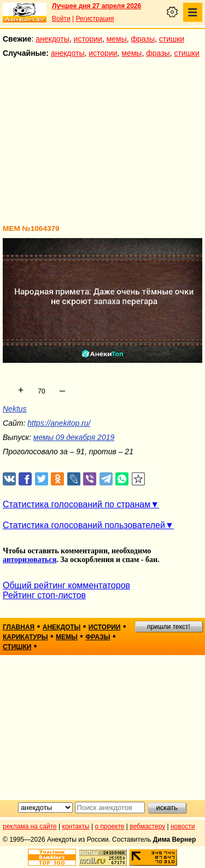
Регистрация (95, 19)
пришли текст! (169, 627)
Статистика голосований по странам (77, 504)
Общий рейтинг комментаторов (66, 585)
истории (88, 39)
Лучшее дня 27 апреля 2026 (96, 6)
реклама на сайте (30, 826)
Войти (61, 19)
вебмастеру (147, 826)
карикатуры (25, 637)
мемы (117, 39)
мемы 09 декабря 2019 (74, 437)
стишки (172, 39)
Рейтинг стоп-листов (44, 595)
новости (183, 826)
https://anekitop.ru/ (59, 423)
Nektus (15, 409)
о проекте (110, 826)
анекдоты (52, 39)
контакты (76, 826)
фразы (143, 39)
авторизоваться (30, 560)
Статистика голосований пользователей (84, 525)
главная (19, 627)
